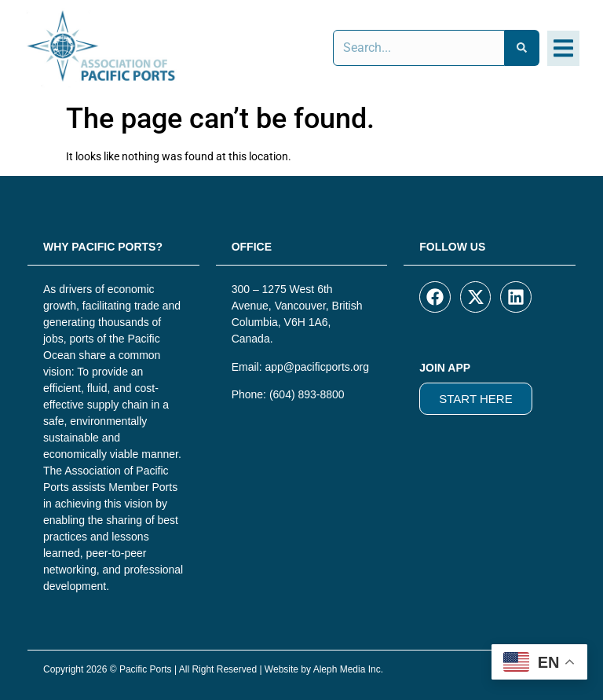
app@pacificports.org (317, 367)
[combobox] (419, 48)
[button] (563, 48)
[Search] (522, 48)
